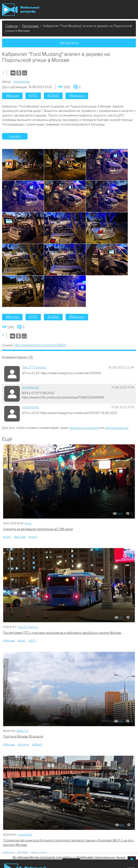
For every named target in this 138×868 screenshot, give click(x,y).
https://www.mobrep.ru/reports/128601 (40, 345)
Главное (11, 26)
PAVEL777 (22, 731)
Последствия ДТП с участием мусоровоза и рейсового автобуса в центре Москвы (62, 633)
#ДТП (33, 96)
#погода (23, 744)
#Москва (12, 96)
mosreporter (22, 81)
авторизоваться (117, 428)
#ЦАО (7, 537)
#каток (33, 537)
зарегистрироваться (84, 428)
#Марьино (77, 96)
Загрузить (69, 43)
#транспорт (39, 853)
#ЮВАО (53, 96)
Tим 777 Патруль (34, 367)
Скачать (15, 136)
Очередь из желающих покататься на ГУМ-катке (38, 529)
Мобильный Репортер (21, 10)
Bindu (28, 523)
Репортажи (30, 26)
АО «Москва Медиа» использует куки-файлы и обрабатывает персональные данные (69, 857)
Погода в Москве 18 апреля (23, 736)
